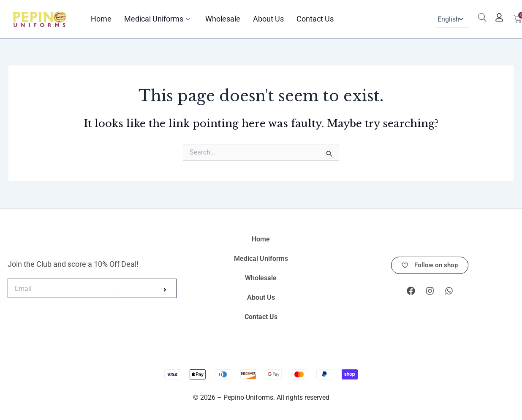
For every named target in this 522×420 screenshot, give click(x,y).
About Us (268, 19)
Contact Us (315, 19)
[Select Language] (452, 19)
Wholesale (223, 19)
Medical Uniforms (158, 19)
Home (101, 19)
